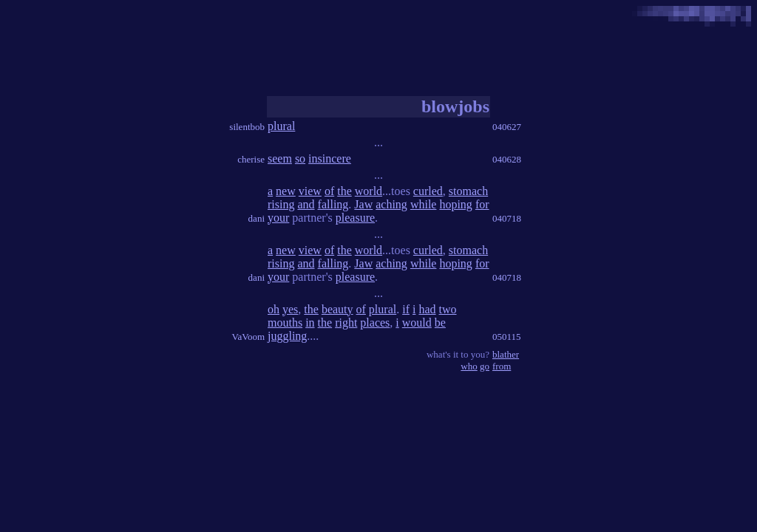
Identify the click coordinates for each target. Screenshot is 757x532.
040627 (507, 127)
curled (428, 191)
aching (391, 204)
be (440, 323)
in (310, 323)
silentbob (247, 127)
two (448, 309)
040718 (507, 218)
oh (274, 309)
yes (290, 309)
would (417, 323)
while (424, 204)
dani (257, 218)
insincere (330, 158)
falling (333, 204)
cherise (251, 159)
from (502, 366)
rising (281, 204)
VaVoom (248, 337)
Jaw (363, 204)
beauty (337, 309)
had (427, 309)
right (346, 323)
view (310, 191)
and (306, 204)
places (375, 323)
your (278, 218)
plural (281, 126)
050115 (507, 337)
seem (280, 158)
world (369, 191)
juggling (287, 336)
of (329, 191)
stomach (468, 191)
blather (506, 354)
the (344, 191)
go (485, 366)
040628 (507, 159)
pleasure (355, 218)
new (286, 191)
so (300, 158)
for (482, 204)
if (406, 309)
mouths (285, 323)
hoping (455, 204)
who (469, 366)
